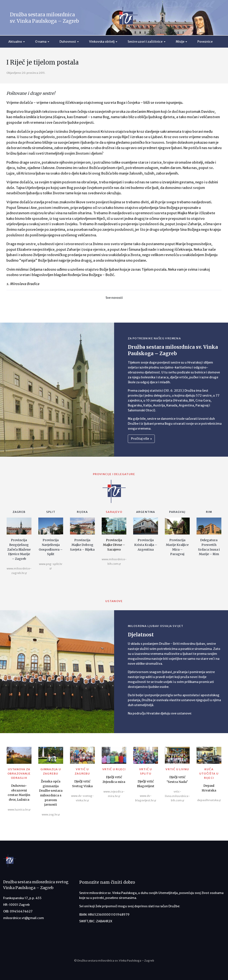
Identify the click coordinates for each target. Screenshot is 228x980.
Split (51, 512)
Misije (180, 42)
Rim (209, 512)
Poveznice (205, 42)
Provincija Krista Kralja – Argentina (146, 545)
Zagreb (19, 512)
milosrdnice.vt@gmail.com (24, 918)
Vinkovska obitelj (102, 42)
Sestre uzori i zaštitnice (145, 42)
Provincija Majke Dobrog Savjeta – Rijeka (82, 545)
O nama (41, 42)
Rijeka (82, 512)
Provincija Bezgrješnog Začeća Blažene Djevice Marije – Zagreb (19, 549)
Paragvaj (177, 512)
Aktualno (15, 42)
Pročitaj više (141, 439)
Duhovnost (68, 42)
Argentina (146, 512)
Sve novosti (114, 298)
